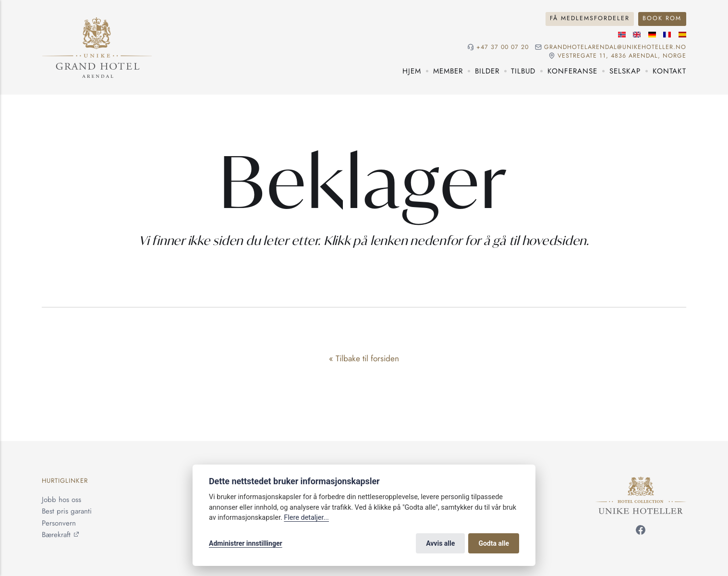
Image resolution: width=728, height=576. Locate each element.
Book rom (662, 18)
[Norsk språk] (622, 35)
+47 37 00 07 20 (503, 47)
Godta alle (494, 543)
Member (448, 71)
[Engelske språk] (637, 35)
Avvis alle (440, 543)
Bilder (487, 71)
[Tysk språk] (652, 35)
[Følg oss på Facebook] (641, 532)
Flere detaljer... (306, 518)
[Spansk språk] (682, 35)
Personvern (59, 523)
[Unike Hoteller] (641, 482)
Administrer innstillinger (246, 543)
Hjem (412, 71)
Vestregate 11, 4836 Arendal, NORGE (622, 56)
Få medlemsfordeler (590, 18)
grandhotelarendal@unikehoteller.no (615, 47)
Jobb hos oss (61, 500)
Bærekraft (56, 535)
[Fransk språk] (667, 35)
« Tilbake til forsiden (364, 358)
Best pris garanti (67, 511)
